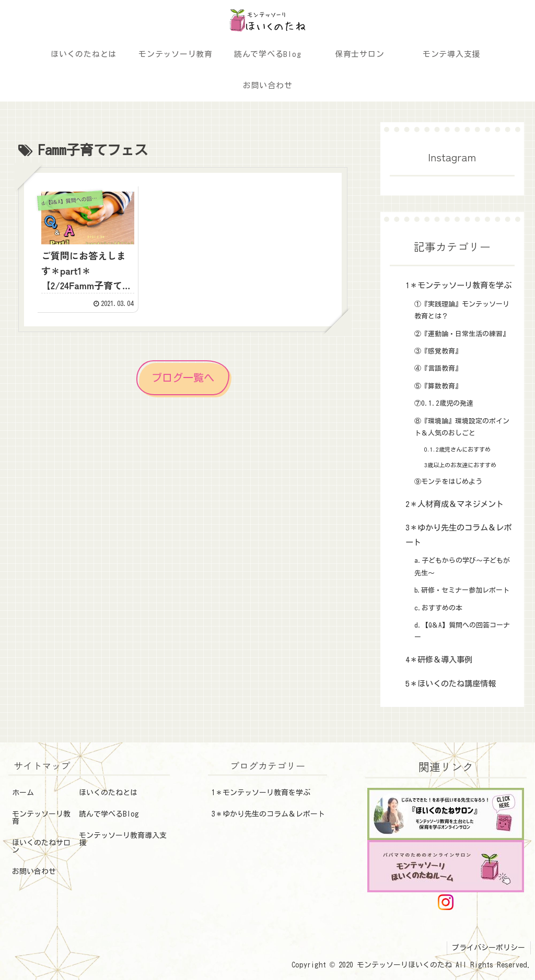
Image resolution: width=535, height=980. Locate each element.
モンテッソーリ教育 (41, 818)
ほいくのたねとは (108, 793)
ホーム (23, 793)
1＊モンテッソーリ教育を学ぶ (261, 793)
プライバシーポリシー (489, 948)
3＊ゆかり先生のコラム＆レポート (268, 814)
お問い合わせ (34, 871)
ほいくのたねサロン (41, 846)
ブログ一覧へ (183, 375)
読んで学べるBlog (109, 814)
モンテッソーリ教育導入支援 (123, 839)
